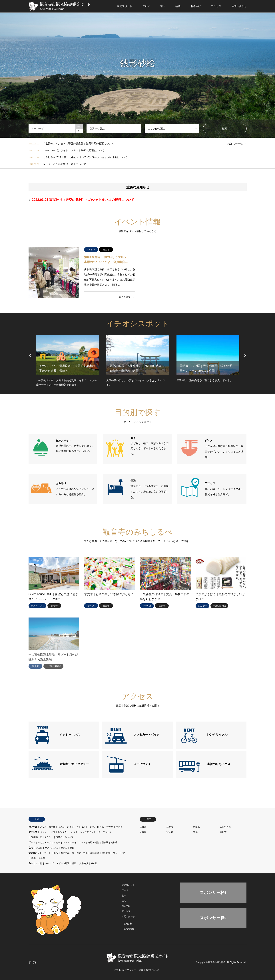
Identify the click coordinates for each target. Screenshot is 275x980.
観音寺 (170, 832)
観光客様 (128, 924)
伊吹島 (196, 827)
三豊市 (170, 827)
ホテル (64, 848)
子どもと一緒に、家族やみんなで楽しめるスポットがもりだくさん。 (150, 446)
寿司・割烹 (93, 842)
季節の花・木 (67, 853)
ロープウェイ (105, 832)
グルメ (146, 6)
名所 (56, 853)
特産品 (110, 827)
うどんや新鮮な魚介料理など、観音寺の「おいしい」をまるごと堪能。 (224, 449)
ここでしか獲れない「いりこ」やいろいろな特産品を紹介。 (75, 489)
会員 (141, 970)
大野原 (143, 832)
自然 (33, 858)
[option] (137, 69)
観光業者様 (129, 929)
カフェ (66, 842)
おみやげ (196, 6)
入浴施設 (84, 863)
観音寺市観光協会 (217, 962)
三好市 (143, 827)
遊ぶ (163, 6)
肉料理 (114, 842)
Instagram (34, 962)
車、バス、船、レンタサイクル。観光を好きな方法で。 (224, 489)
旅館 (72, 848)
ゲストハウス (51, 848)
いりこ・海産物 (48, 827)
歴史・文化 (82, 853)
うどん (61, 827)
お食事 (57, 842)
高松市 (223, 832)
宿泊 (178, 6)
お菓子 (71, 827)
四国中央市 (225, 827)
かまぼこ (81, 827)
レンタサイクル (88, 832)
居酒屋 (105, 842)
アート (48, 853)
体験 (74, 863)
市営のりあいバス (65, 837)
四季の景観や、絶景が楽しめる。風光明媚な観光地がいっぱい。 (75, 446)
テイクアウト (79, 842)
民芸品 (101, 827)
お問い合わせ (239, 6)
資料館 (42, 858)
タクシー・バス (48, 832)
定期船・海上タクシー (42, 837)
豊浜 (195, 832)
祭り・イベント (121, 853)
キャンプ (49, 863)
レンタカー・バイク (68, 832)
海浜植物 (95, 853)
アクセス (216, 6)
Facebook (30, 962)
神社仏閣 (106, 853)
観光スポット (125, 6)
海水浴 (94, 863)
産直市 (119, 827)
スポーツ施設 (63, 863)
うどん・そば (44, 842)
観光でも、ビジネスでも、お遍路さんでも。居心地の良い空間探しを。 (150, 489)
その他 (91, 827)
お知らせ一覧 (235, 144)
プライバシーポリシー (125, 970)
